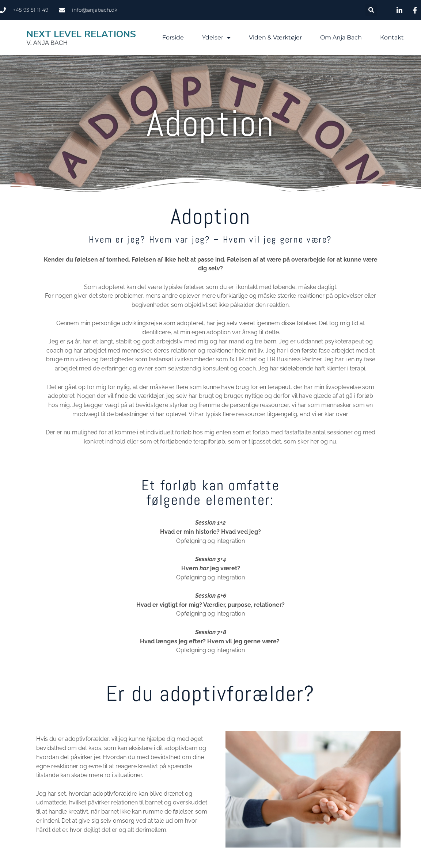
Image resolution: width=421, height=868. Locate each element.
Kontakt (392, 37)
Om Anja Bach (341, 37)
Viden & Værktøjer (275, 37)
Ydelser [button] (216, 38)
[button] (371, 10)
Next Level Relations (81, 34)
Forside (173, 37)
